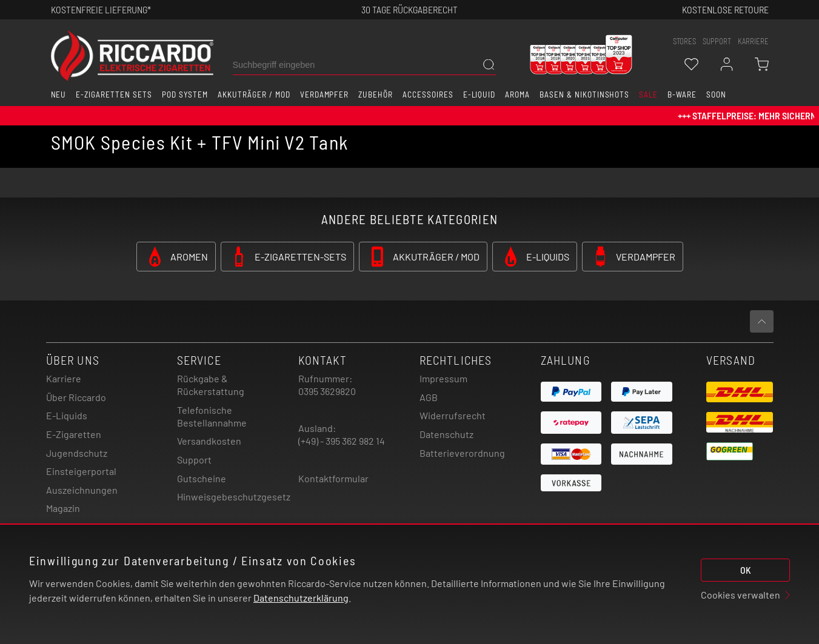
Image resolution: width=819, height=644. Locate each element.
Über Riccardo (76, 397)
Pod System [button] (185, 95)
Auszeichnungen (82, 490)
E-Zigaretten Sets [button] (114, 95)
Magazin (63, 508)
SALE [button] (648, 95)
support (717, 41)
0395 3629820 (327, 391)
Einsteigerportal (81, 471)
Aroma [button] (517, 95)
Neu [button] (59, 95)
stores (684, 41)
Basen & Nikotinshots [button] (584, 95)
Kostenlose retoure (725, 9)
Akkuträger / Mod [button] (254, 95)
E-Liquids (67, 415)
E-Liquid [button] (480, 95)
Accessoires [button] (428, 95)
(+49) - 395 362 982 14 (342, 441)
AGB (429, 397)
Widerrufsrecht (453, 415)
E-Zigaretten (74, 434)
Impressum (443, 378)
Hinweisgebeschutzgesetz (234, 496)
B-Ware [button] (682, 95)
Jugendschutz (77, 453)
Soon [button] (716, 95)
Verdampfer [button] (325, 95)
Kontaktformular (333, 478)
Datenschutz (446, 434)
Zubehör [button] (376, 95)
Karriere (753, 41)
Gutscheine (202, 478)
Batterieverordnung (462, 453)
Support (194, 460)
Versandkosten (209, 441)
